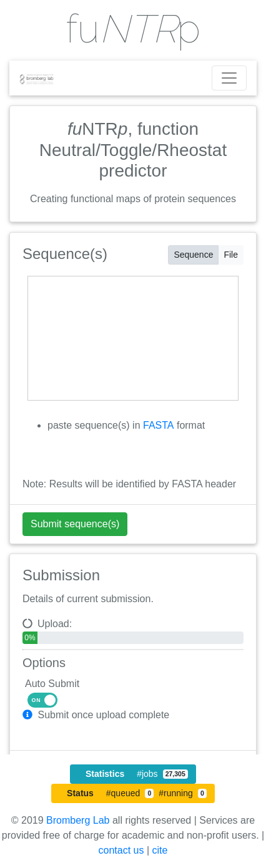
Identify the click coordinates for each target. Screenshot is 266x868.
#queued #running (137, 793)
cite (160, 850)
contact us (121, 850)
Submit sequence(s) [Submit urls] (75, 524)
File (231, 254)
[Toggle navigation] (229, 78)
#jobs (137, 774)
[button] (29, 715)
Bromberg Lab (78, 820)
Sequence (193, 254)
